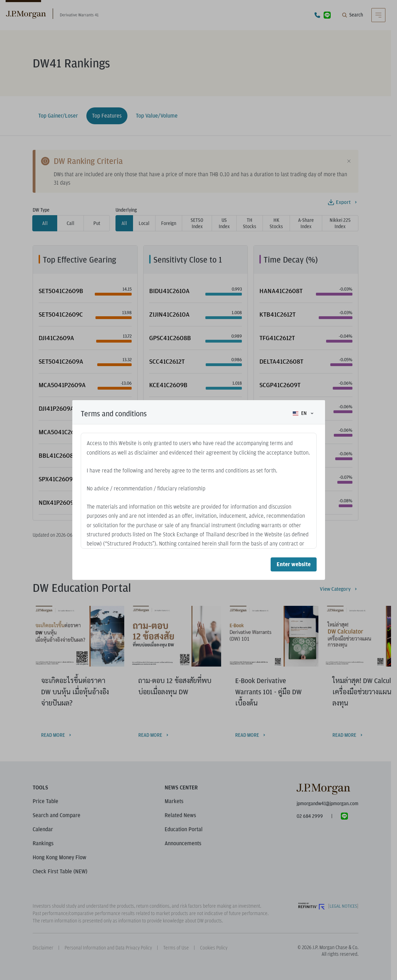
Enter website (294, 564)
